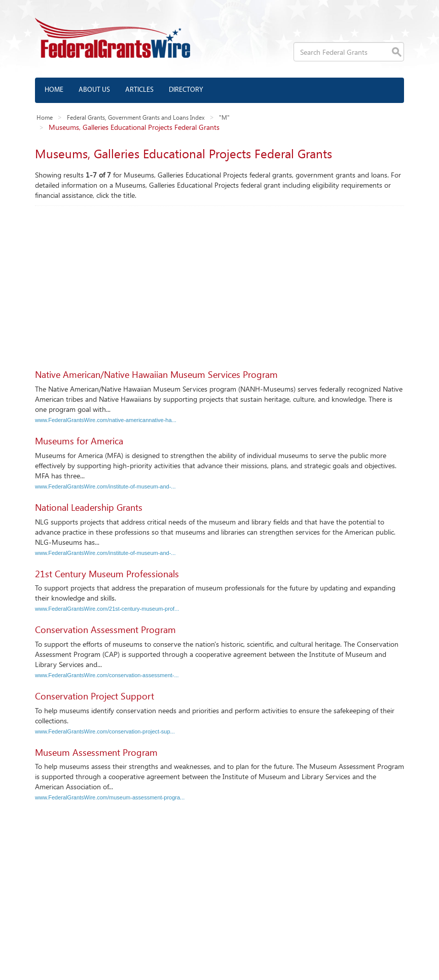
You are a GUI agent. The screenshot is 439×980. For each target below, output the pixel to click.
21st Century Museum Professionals (107, 574)
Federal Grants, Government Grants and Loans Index (136, 117)
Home (54, 90)
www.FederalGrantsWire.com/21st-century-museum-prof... (107, 609)
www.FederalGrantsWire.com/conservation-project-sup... (105, 731)
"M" (224, 117)
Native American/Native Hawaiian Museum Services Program (156, 374)
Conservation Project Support (95, 696)
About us (94, 90)
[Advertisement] (219, 282)
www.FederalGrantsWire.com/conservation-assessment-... (107, 675)
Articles (139, 90)
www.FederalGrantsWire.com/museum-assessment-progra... (110, 797)
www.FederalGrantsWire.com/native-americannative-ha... (106, 420)
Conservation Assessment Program (105, 629)
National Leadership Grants (89, 507)
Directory (186, 90)
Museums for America (79, 441)
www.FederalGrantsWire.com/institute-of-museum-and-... (105, 486)
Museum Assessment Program (96, 752)
